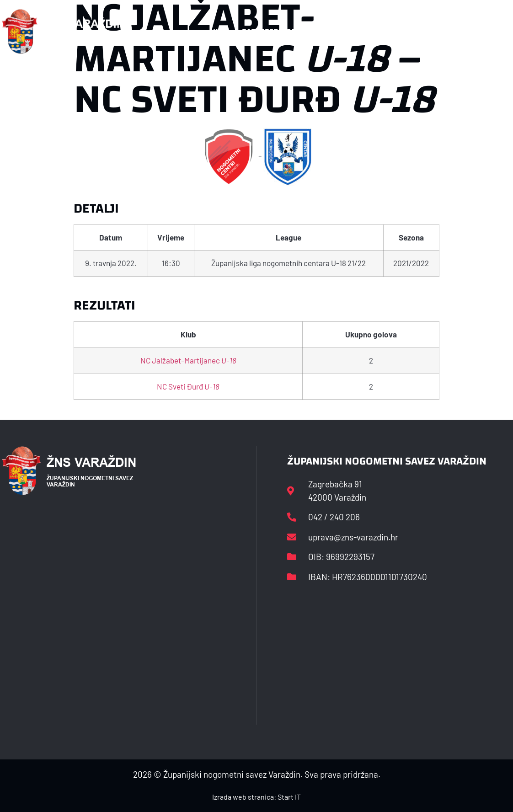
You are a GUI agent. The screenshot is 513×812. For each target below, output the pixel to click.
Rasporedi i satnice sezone (292, 31)
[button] (493, 32)
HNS (217, 31)
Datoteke (377, 31)
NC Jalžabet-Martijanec (188, 360)
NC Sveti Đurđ (188, 386)
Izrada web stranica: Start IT (256, 797)
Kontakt (427, 31)
